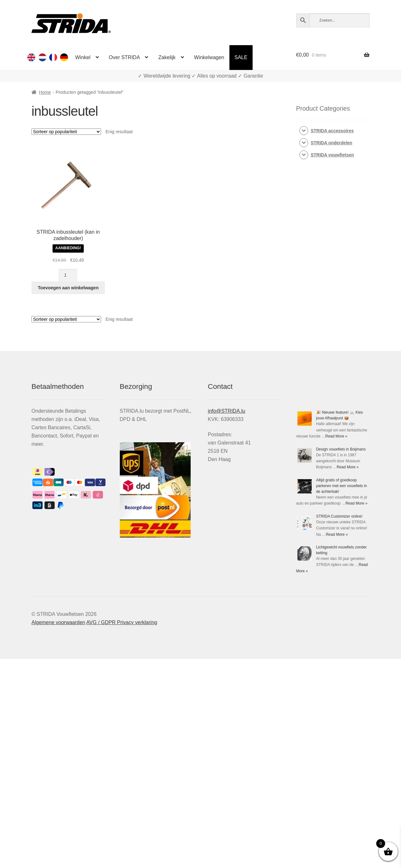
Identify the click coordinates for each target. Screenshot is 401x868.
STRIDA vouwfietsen (332, 155)
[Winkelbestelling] (66, 132)
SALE (241, 57)
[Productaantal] (68, 275)
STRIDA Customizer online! (339, 516)
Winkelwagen (209, 57)
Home (45, 92)
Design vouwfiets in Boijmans (341, 449)
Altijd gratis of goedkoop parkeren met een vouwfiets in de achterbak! (342, 486)
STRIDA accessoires (332, 131)
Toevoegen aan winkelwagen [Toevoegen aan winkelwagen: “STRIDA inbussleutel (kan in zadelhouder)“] (68, 288)
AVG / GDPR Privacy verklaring (122, 622)
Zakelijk (167, 57)
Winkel (83, 57)
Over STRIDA (125, 57)
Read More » (336, 436)
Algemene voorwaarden (58, 622)
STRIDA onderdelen (332, 143)
